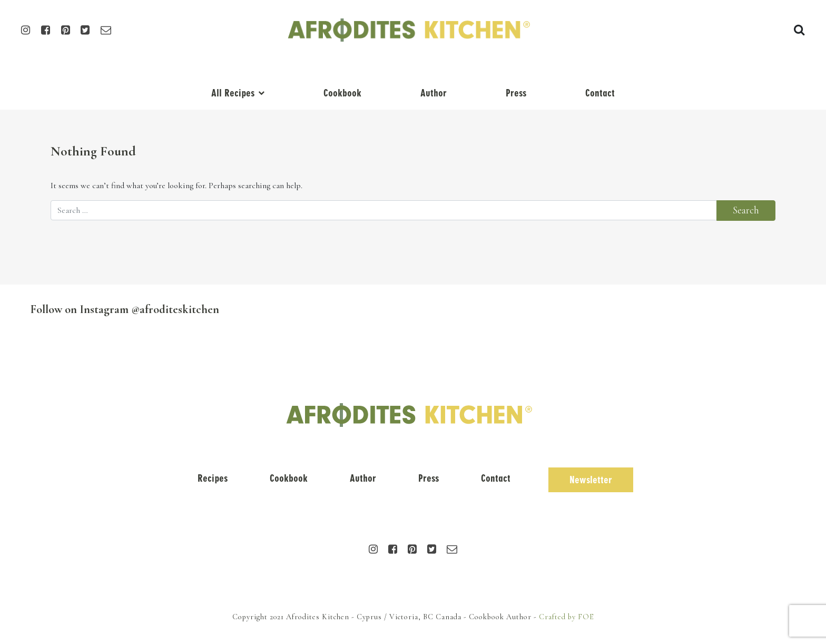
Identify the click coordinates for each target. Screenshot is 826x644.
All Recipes (233, 93)
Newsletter (591, 480)
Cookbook (342, 93)
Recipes (213, 478)
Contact (600, 93)
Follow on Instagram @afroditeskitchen (125, 309)
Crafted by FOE (567, 617)
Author (434, 93)
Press (516, 93)
